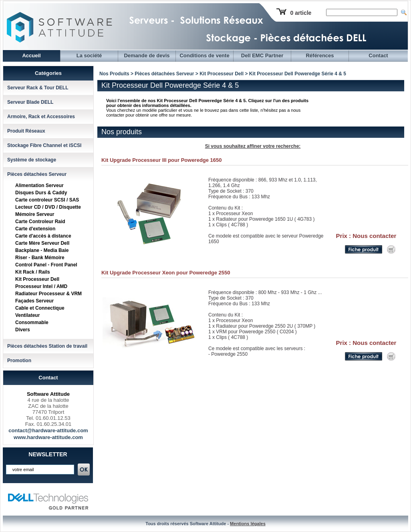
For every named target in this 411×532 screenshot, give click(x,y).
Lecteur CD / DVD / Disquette (48, 207)
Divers (23, 330)
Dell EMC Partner (262, 55)
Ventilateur (27, 315)
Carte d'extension (35, 229)
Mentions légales (248, 524)
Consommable (32, 322)
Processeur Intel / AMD (41, 286)
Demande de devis (147, 55)
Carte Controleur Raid (40, 222)
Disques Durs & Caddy (41, 193)
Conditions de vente (204, 55)
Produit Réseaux (26, 131)
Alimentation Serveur (39, 185)
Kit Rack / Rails (33, 272)
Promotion (19, 361)
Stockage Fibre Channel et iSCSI (44, 145)
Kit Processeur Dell (37, 279)
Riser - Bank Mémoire (40, 258)
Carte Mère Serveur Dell (42, 243)
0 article (301, 13)
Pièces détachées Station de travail (47, 346)
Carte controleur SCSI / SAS (47, 200)
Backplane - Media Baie (42, 250)
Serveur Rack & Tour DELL (38, 88)
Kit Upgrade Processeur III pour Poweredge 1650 (162, 160)
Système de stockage (32, 160)
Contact (378, 55)
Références (320, 55)
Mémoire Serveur (35, 214)
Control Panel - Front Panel (46, 265)
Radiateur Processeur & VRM (48, 294)
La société (89, 55)
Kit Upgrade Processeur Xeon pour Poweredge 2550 (166, 273)
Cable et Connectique (40, 308)
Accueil (31, 55)
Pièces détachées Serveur (37, 174)
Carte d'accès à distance (43, 236)
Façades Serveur (34, 301)
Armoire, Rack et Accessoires (41, 117)
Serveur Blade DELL (30, 102)
